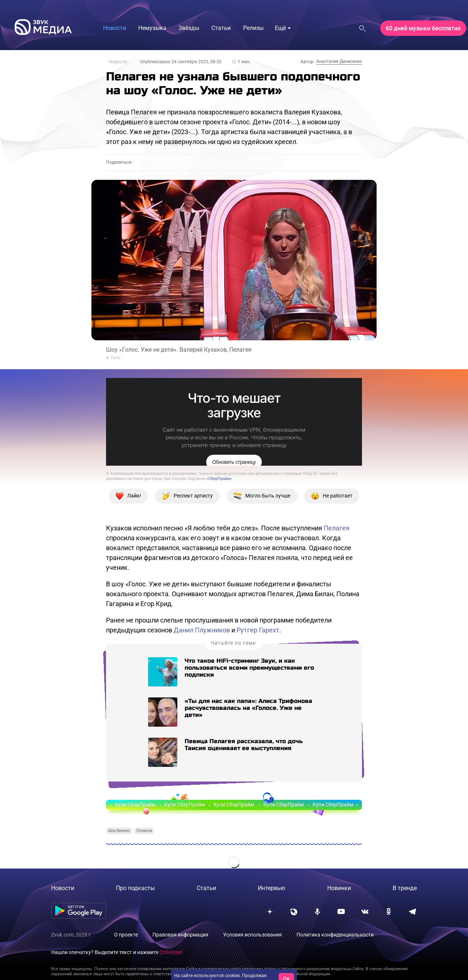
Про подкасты (135, 888)
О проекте (126, 935)
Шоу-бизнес (119, 831)
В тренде (405, 888)
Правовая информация (180, 935)
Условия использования (252, 935)
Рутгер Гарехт (258, 630)
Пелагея (337, 528)
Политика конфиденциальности (335, 935)
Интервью (271, 888)
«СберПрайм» (219, 479)
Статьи (206, 888)
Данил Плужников (202, 630)
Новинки (339, 888)
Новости (118, 62)
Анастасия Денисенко (339, 61)
